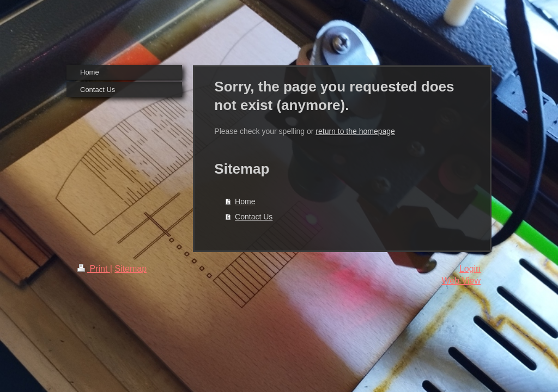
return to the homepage (355, 131)
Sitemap (131, 269)
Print (94, 269)
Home (245, 201)
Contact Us (254, 217)
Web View (461, 281)
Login (470, 269)
